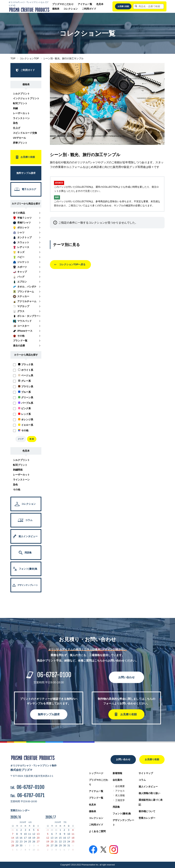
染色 (15, 123)
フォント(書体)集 (122, 814)
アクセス (120, 791)
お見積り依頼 (123, 6)
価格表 (56, 9)
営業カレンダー (147, 818)
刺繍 (15, 108)
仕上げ (17, 128)
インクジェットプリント (26, 98)
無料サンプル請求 (49, 714)
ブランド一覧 (96, 798)
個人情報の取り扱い (149, 793)
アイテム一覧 (85, 4)
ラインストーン (21, 118)
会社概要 (120, 786)
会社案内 (117, 780)
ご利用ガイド (89, 9)
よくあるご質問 (97, 831)
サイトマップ (146, 773)
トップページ (96, 773)
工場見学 (120, 800)
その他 (17, 490)
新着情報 (117, 773)
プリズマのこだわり (63, 4)
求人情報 (120, 795)
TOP (13, 58)
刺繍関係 (18, 470)
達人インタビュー (148, 787)
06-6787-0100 (54, 675)
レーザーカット (21, 113)
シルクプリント (21, 94)
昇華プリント (20, 143)
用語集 (116, 807)
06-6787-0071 (31, 795)
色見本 (100, 4)
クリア (21, 439)
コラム (142, 780)
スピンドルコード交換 (25, 133)
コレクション (71, 9)
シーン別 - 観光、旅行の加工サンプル (63, 58)
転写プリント (20, 103)
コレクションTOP (29, 58)
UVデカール (19, 138)
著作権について (147, 811)
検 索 (32, 439)
